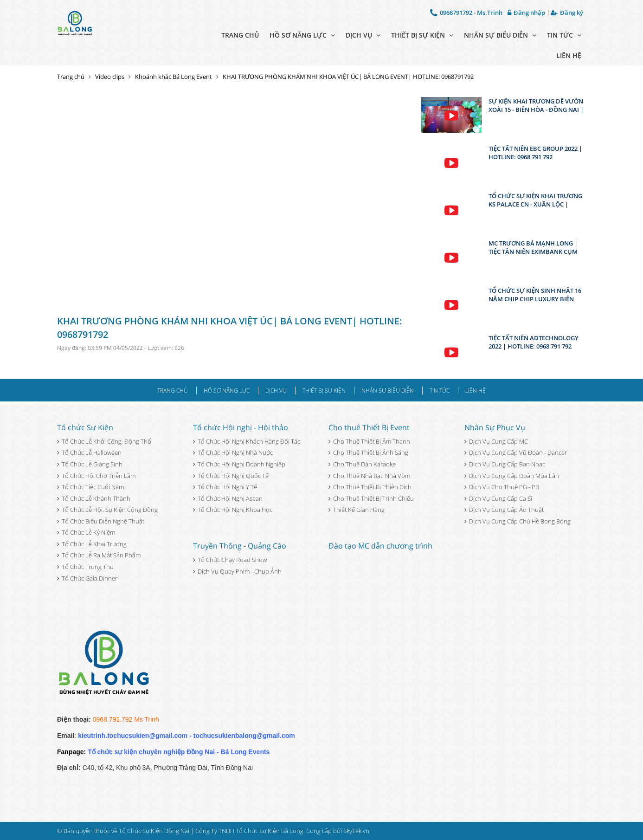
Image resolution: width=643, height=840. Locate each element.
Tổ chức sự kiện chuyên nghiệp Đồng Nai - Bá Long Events (179, 752)
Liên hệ (569, 55)
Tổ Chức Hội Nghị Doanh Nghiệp (239, 464)
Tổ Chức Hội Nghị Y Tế (225, 487)
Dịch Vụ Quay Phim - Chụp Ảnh (237, 571)
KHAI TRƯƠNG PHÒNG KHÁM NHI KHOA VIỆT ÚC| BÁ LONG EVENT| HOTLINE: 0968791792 (348, 77)
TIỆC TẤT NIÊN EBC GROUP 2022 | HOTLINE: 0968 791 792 (535, 153)
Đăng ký (567, 13)
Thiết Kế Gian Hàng (357, 510)
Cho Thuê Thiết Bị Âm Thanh (369, 441)
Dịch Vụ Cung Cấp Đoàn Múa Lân (512, 476)
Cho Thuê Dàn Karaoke (362, 464)
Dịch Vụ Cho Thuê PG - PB (502, 487)
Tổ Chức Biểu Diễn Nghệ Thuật (101, 521)
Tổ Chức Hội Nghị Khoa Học (233, 510)
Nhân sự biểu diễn (500, 35)
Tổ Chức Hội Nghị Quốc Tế (231, 476)
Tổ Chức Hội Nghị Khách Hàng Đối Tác (247, 441)
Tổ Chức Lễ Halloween (89, 452)
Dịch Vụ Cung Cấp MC (496, 441)
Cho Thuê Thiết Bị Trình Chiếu (371, 498)
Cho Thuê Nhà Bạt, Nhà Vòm (369, 476)
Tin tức (564, 35)
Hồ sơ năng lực (302, 35)
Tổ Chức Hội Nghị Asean (228, 498)
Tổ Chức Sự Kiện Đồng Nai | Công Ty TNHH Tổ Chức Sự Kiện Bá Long (211, 831)
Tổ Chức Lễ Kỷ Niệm (86, 532)
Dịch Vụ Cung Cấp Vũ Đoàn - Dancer (516, 452)
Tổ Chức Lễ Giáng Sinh (90, 464)
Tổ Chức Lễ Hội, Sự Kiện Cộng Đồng (107, 510)
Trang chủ (240, 35)
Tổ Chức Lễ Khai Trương (92, 544)
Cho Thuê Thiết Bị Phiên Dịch (370, 487)
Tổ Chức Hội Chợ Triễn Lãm (96, 476)
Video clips (110, 77)
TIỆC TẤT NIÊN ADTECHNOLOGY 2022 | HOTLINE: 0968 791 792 (534, 342)
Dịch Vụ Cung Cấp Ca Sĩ (498, 498)
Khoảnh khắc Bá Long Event (174, 77)
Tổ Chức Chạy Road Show (230, 560)
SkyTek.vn (356, 831)
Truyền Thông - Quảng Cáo (240, 546)
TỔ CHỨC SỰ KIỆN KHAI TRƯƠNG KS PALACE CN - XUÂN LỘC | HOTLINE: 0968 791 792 (535, 200)
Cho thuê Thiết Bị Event (369, 427)
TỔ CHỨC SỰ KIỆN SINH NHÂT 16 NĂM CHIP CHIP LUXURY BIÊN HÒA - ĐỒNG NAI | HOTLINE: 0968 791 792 (535, 295)
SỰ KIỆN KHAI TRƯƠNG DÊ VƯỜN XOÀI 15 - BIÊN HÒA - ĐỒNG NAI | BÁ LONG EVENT (536, 105)
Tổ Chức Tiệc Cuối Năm (90, 487)
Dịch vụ (363, 35)
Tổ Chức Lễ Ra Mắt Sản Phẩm (99, 555)
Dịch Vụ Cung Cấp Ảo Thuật (504, 510)
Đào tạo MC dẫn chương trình (380, 546)
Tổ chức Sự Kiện (85, 427)
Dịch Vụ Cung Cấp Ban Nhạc (505, 464)
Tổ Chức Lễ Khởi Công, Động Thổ (104, 441)
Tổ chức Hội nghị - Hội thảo (241, 427)
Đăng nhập (526, 13)
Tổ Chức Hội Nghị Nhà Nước (233, 452)
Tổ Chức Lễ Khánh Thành (94, 498)
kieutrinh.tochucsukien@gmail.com (133, 736)
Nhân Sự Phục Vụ (495, 427)
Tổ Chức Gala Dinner (87, 578)
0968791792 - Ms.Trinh (466, 12)
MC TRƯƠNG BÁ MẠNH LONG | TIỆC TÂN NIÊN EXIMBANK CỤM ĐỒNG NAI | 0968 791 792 (533, 247)
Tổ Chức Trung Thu (85, 567)
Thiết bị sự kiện (422, 35)
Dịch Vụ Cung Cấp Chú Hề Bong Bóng (518, 521)
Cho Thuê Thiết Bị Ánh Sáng (368, 452)
